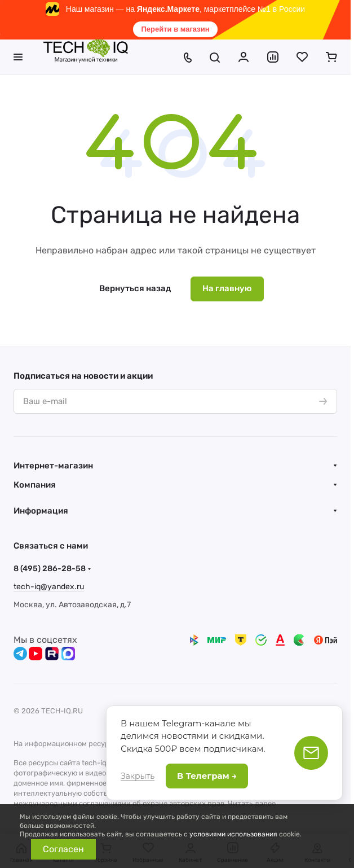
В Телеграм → (207, 776)
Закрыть (138, 776)
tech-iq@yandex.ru (49, 587)
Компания (35, 485)
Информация (41, 511)
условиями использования (233, 834)
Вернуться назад (135, 288)
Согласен (63, 849)
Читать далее (252, 803)
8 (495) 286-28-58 (50, 569)
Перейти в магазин (175, 29)
